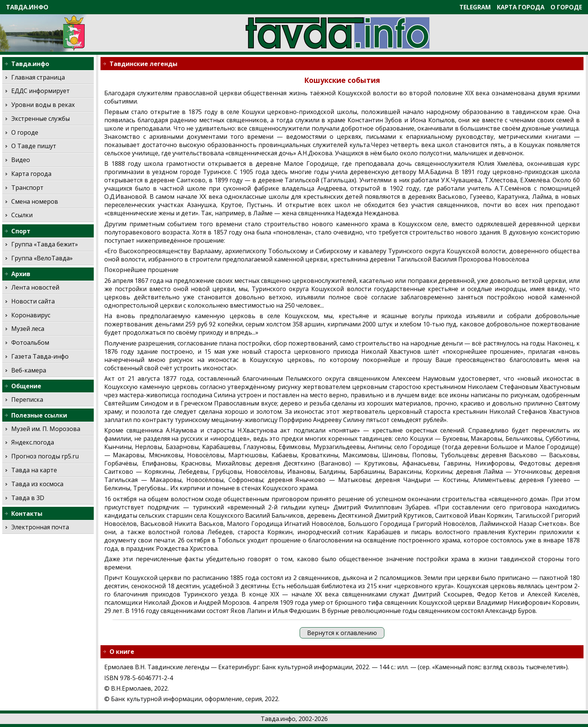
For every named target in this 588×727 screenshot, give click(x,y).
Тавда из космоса (37, 484)
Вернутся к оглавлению (342, 633)
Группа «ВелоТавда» (42, 258)
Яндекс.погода (33, 442)
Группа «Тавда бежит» (45, 244)
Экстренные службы (40, 119)
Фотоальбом (30, 342)
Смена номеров (35, 201)
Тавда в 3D (28, 498)
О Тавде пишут (34, 146)
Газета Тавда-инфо (40, 356)
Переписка (27, 400)
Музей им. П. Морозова (46, 429)
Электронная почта (40, 527)
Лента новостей (35, 287)
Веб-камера (29, 370)
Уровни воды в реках (43, 105)
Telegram (475, 7)
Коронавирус (31, 315)
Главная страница (38, 77)
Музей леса (28, 329)
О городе (566, 7)
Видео (21, 160)
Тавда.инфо (27, 7)
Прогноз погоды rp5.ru (45, 456)
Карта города (521, 7)
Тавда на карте (34, 470)
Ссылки (22, 215)
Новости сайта (33, 301)
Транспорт (27, 188)
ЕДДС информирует (40, 91)
